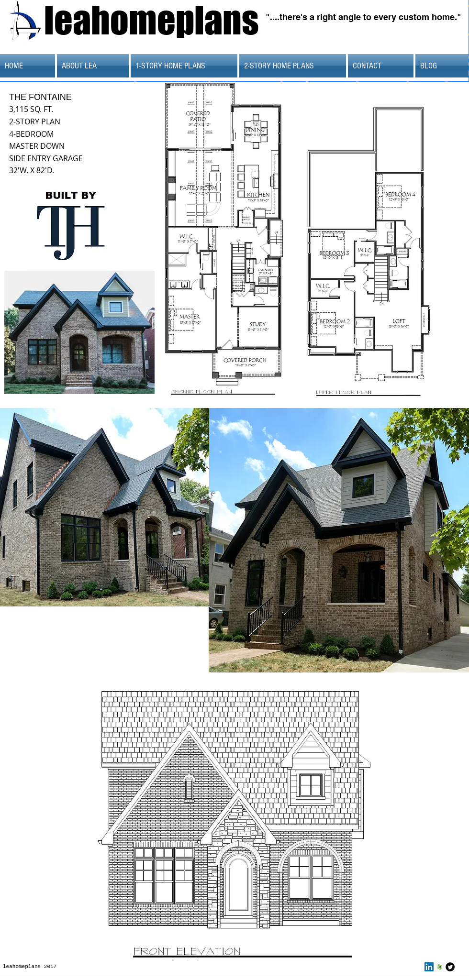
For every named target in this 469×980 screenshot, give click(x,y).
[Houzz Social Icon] (440, 967)
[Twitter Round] (450, 967)
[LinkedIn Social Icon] (429, 967)
